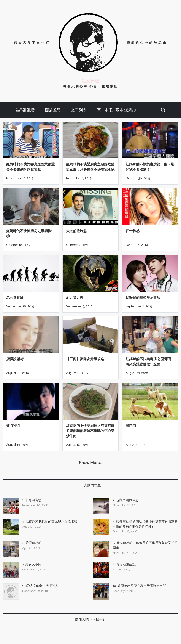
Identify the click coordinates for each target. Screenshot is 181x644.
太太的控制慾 (76, 231)
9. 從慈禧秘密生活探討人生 (42, 586)
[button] (163, 110)
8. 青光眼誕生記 (124, 564)
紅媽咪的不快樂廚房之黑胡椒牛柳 (30, 234)
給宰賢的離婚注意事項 (143, 298)
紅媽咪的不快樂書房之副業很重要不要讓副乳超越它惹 (30, 167)
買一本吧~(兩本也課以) (117, 110)
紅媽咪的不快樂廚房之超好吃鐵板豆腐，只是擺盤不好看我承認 (90, 167)
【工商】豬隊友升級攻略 (85, 359)
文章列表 (79, 110)
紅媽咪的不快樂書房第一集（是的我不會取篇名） (150, 167)
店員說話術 (15, 359)
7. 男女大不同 (32, 564)
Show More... (90, 463)
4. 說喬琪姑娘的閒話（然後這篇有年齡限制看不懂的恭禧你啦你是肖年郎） (145, 524)
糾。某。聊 (75, 298)
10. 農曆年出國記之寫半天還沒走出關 (139, 586)
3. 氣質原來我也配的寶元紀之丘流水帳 (50, 522)
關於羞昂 (53, 110)
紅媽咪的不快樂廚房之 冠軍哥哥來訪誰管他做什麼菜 (149, 362)
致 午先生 (14, 426)
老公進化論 (15, 298)
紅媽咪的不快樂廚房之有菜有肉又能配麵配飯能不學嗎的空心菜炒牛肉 (90, 431)
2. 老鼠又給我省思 (126, 500)
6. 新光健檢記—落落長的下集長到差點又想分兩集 (145, 545)
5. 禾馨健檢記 (32, 543)
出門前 (131, 426)
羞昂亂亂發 (25, 110)
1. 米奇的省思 (32, 500)
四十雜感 (133, 231)
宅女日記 (90, 81)
